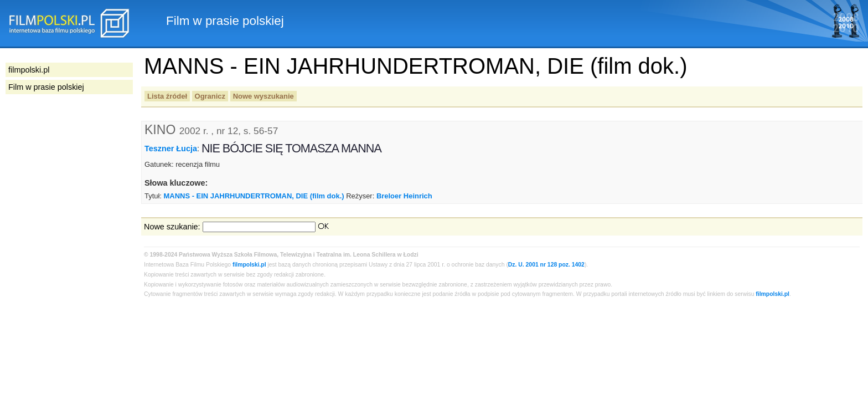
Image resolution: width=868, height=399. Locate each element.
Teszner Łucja (171, 149)
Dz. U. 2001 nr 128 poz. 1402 (546, 265)
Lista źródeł (167, 96)
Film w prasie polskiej (46, 87)
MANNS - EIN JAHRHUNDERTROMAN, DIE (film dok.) (254, 196)
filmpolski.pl (249, 265)
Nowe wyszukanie (263, 96)
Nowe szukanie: (172, 227)
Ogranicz (210, 96)
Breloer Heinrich (404, 196)
